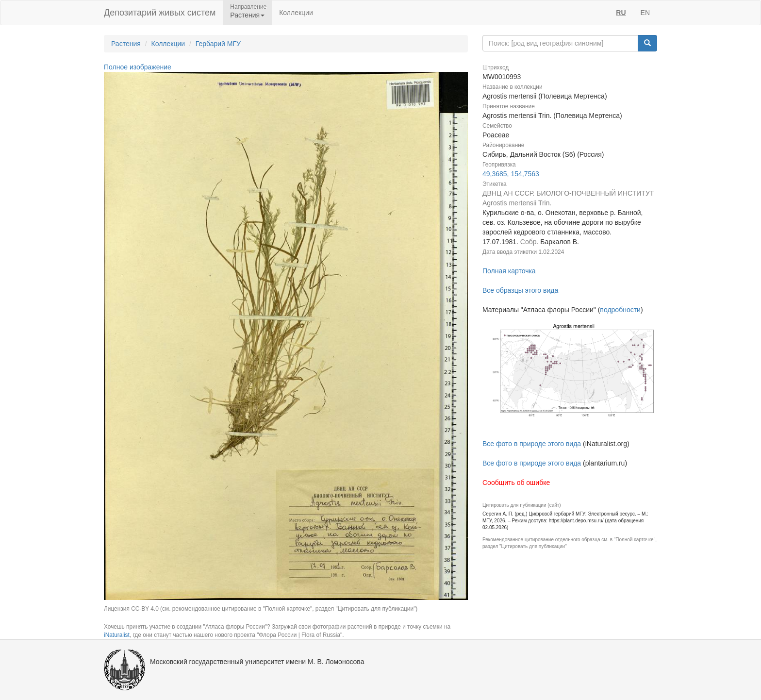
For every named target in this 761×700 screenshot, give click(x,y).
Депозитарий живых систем (160, 13)
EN (645, 13)
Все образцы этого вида (520, 290)
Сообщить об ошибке (516, 483)
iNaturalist (117, 635)
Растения (126, 44)
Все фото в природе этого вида (532, 444)
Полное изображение (138, 67)
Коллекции (296, 13)
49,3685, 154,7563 (511, 174)
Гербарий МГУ (218, 44)
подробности (620, 310)
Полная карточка (509, 271)
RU (621, 13)
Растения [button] (247, 15)
